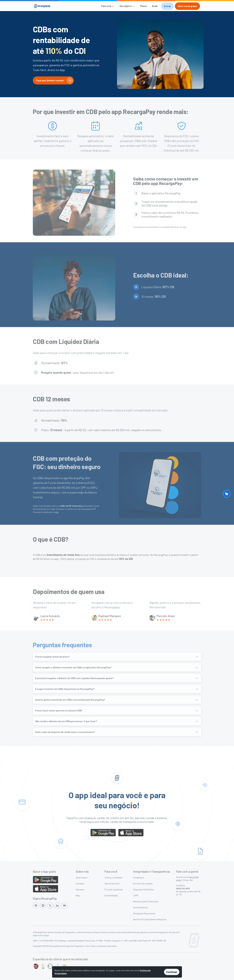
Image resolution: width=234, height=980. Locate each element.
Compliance (138, 877)
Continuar (172, 972)
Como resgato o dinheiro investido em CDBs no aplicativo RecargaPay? (73, 672)
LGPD (136, 895)
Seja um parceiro (112, 883)
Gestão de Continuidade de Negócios (150, 919)
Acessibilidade (111, 895)
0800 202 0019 (183, 888)
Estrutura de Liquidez (143, 883)
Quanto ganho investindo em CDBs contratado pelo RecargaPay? (70, 704)
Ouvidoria (180, 885)
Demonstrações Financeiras (146, 901)
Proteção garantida (114, 889)
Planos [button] (144, 6)
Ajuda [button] (155, 6)
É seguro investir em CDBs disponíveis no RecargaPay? (65, 693)
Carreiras (80, 883)
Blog (78, 895)
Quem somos (82, 877)
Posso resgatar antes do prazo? (53, 661)
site (57, 516)
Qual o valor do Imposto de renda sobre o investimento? (65, 736)
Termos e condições (113, 877)
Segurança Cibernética (143, 889)
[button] (108, 6)
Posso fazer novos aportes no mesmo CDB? (59, 715)
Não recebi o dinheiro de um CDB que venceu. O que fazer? (66, 725)
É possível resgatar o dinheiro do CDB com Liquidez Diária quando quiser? (74, 682)
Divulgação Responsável (144, 913)
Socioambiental (140, 907)
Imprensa (80, 889)
